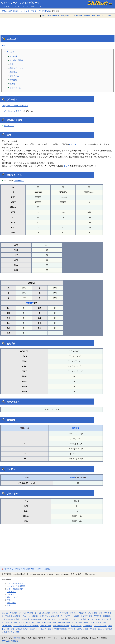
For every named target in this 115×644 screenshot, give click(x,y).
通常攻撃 (13, 80)
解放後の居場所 (16, 60)
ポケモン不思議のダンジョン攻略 (84, 613)
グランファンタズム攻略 (49, 616)
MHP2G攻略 (7, 626)
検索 (62, 16)
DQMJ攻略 (25, 619)
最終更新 (56, 16)
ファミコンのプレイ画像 (78, 629)
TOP (4, 45)
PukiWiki (16, 638)
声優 (9, 600)
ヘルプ (68, 16)
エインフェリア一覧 (15, 583)
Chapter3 (6, 106)
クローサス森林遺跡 (19, 106)
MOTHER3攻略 (64, 622)
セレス (67, 166)
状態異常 (30, 303)
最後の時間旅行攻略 (61, 626)
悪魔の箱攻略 (46, 626)
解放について (12, 597)
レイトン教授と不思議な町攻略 (26, 626)
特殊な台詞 (11, 603)
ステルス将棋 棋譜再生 (57, 629)
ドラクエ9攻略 (25, 622)
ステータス (16, 175)
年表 (9, 605)
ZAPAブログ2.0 (22, 629)
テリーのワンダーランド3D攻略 (55, 619)
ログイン (110, 16)
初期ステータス (16, 68)
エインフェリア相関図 (16, 586)
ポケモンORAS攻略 (43, 613)
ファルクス (19, 111)
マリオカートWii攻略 (80, 622)
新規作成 (87, 16)
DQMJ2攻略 (36, 619)
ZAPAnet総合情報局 (10, 11)
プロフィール (15, 88)
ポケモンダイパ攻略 (60, 613)
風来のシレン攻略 (49, 622)
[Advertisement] (57, 24)
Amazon (93, 629)
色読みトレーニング (38, 629)
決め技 (12, 84)
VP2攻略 (98, 616)
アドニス (12, 39)
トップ (44, 16)
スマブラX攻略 (87, 616)
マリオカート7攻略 (98, 622)
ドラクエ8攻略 (11, 622)
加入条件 (13, 56)
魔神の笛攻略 (76, 626)
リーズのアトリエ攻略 (70, 616)
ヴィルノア (9, 126)
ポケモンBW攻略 (26, 613)
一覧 (49, 16)
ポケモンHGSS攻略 (10, 613)
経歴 (11, 64)
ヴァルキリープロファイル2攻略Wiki (20, 3)
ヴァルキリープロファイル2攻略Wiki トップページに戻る (28, 569)
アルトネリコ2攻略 (13, 616)
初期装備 (13, 72)
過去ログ (100, 16)
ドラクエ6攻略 (94, 619)
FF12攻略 (36, 622)
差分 (93, 16)
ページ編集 (78, 16)
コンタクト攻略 (100, 626)
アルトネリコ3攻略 (30, 616)
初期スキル (14, 76)
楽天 (100, 629)
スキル (14, 402)
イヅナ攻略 (88, 626)
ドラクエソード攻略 (78, 619)
